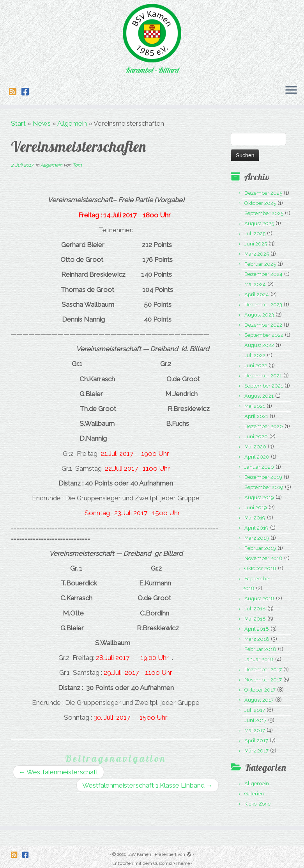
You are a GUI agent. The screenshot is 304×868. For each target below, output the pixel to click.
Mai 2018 (255, 619)
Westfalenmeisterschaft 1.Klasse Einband (148, 785)
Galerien (254, 794)
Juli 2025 (255, 234)
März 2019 (257, 538)
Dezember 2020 (264, 426)
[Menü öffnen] (291, 91)
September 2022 (264, 335)
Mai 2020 (255, 447)
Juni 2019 (256, 508)
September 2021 (264, 386)
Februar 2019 (260, 548)
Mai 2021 (255, 406)
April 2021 (256, 416)
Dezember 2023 (263, 305)
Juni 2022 (256, 366)
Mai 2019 (255, 518)
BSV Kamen (139, 849)
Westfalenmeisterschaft (58, 772)
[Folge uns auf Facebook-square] (28, 92)
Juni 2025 (256, 244)
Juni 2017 (255, 720)
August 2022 (259, 345)
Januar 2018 (259, 659)
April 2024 (257, 294)
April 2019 (256, 528)
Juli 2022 (255, 355)
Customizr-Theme (171, 858)
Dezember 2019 (263, 477)
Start (18, 123)
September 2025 (264, 213)
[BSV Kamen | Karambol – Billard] (152, 33)
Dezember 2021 (263, 376)
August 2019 (259, 497)
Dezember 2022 (263, 325)
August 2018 (259, 599)
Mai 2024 (255, 284)
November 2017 (263, 680)
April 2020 (257, 457)
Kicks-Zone (257, 804)
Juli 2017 (255, 710)
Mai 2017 (255, 730)
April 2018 (257, 629)
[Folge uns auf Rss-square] (15, 92)
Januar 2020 (259, 467)
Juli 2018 (255, 609)
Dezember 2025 (263, 193)
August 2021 (259, 396)
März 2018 (257, 639)
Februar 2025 (260, 264)
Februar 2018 (260, 649)
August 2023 (259, 315)
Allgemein (72, 123)
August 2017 (259, 700)
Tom (77, 165)
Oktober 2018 (260, 568)
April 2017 (256, 741)
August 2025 (259, 223)
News (42, 123)
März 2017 (256, 751)
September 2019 (264, 487)
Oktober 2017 (260, 690)
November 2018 (263, 558)
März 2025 (257, 254)
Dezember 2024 (263, 274)
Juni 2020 (256, 437)
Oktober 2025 (260, 203)
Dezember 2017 (263, 670)
